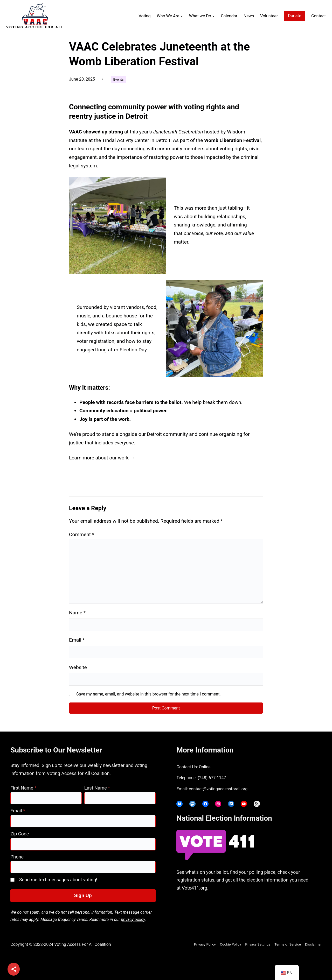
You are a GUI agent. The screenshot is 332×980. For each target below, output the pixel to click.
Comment (82, 534)
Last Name (97, 788)
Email (77, 640)
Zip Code (20, 834)
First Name (23, 788)
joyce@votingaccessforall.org (258, 908)
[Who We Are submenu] (182, 16)
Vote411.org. (195, 888)
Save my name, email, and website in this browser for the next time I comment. (148, 694)
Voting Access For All (35, 27)
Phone (17, 857)
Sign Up (83, 896)
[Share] (14, 970)
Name (77, 613)
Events (119, 79)
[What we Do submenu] (213, 16)
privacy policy (133, 919)
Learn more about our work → (102, 458)
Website (78, 667)
